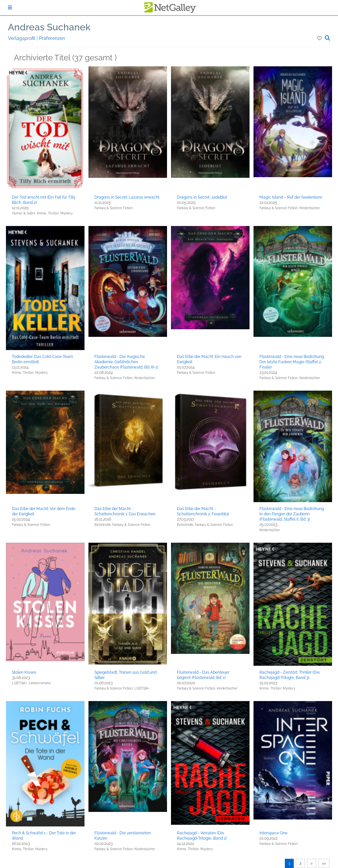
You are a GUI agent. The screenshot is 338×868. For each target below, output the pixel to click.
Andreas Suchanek (49, 27)
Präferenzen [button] (52, 38)
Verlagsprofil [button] (22, 38)
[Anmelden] (10, 8)
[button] (320, 38)
